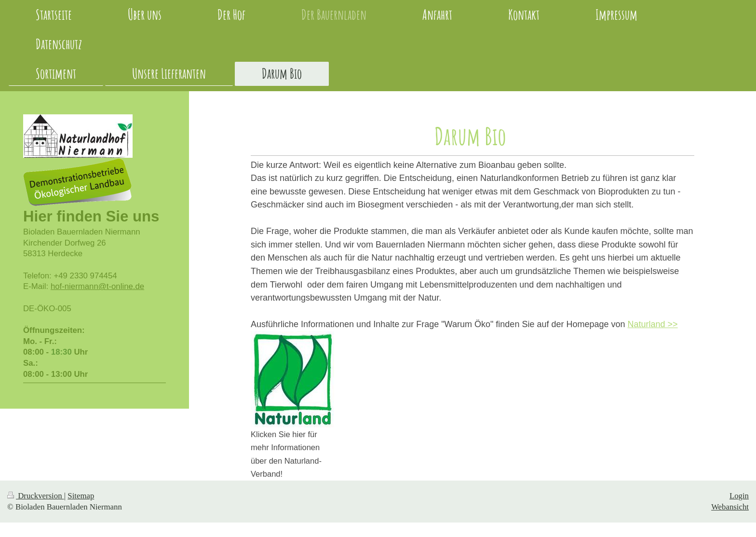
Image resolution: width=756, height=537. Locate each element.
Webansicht (730, 507)
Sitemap (81, 496)
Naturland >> (653, 324)
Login (739, 496)
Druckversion (36, 496)
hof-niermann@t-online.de (97, 286)
